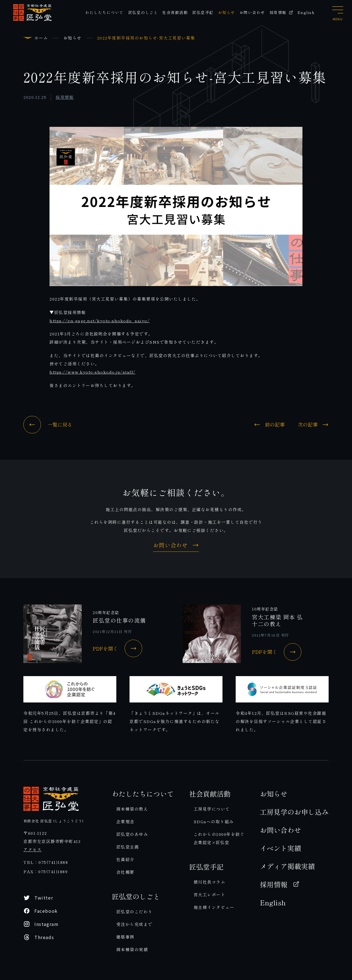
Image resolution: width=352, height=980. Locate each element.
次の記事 (313, 425)
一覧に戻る (48, 425)
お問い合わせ (252, 12)
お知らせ (227, 12)
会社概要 (125, 872)
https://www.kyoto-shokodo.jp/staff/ (93, 372)
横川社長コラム (210, 882)
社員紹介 (125, 859)
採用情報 (281, 12)
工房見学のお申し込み (294, 812)
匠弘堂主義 (128, 847)
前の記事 (269, 425)
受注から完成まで (134, 924)
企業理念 (125, 821)
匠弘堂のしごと (143, 12)
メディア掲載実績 (287, 866)
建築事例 (125, 937)
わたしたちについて (105, 12)
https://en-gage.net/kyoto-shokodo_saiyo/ (100, 320)
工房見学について (212, 809)
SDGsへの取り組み (214, 821)
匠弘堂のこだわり (134, 912)
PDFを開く (117, 648)
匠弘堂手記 (203, 12)
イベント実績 (280, 848)
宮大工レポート (210, 894)
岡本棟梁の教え (132, 809)
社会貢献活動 (175, 12)
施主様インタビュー (214, 907)
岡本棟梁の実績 (132, 949)
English (306, 12)
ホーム (41, 38)
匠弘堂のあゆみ (132, 834)
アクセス (32, 849)
